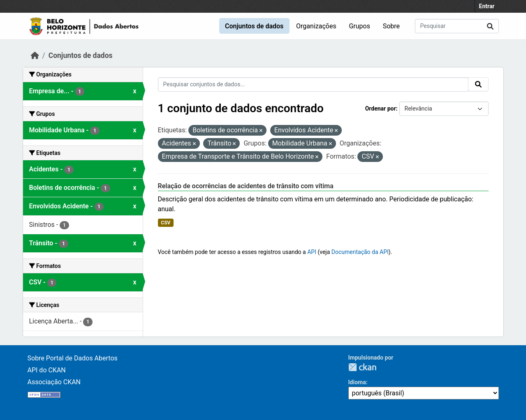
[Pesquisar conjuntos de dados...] (457, 26)
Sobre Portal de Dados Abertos (73, 358)
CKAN (362, 367)
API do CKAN (47, 370)
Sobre (391, 26)
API (312, 252)
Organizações (316, 26)
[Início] (35, 55)
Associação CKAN (54, 382)
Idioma (357, 382)
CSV (166, 223)
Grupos (359, 26)
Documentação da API (360, 252)
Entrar (487, 6)
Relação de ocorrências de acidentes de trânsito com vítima (246, 186)
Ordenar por (381, 108)
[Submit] (490, 26)
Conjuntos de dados (254, 26)
